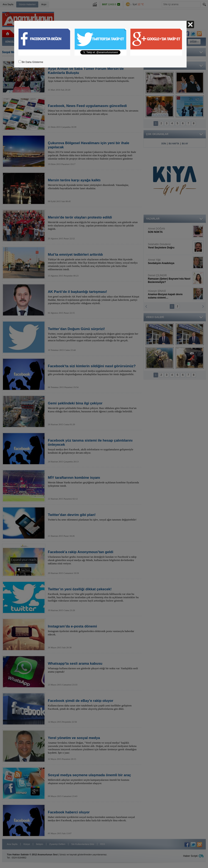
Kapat (190, 25)
